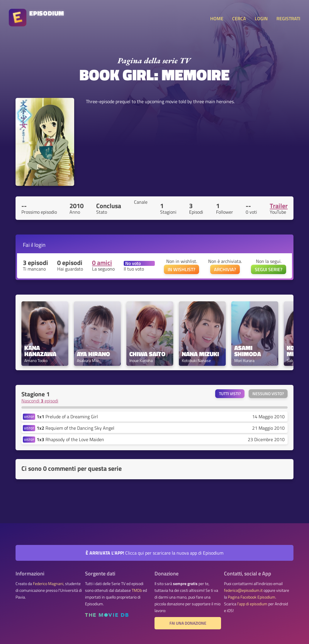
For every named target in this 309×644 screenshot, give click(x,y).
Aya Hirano (93, 354)
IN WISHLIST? (181, 269)
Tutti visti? (230, 394)
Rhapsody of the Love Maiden (70, 439)
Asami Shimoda (248, 351)
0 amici (102, 263)
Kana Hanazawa (40, 351)
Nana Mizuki (200, 354)
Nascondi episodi (40, 401)
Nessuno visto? (268, 394)
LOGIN (261, 18)
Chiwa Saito (147, 354)
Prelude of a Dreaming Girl (67, 417)
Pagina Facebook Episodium (252, 597)
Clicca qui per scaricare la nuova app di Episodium (154, 553)
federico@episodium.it (243, 590)
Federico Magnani (48, 584)
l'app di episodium (252, 604)
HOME (217, 18)
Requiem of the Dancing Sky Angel (75, 428)
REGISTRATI (288, 18)
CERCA (239, 18)
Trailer (279, 206)
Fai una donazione (188, 623)
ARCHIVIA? (225, 269)
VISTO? (29, 417)
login (40, 245)
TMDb (137, 590)
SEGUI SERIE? (269, 269)
